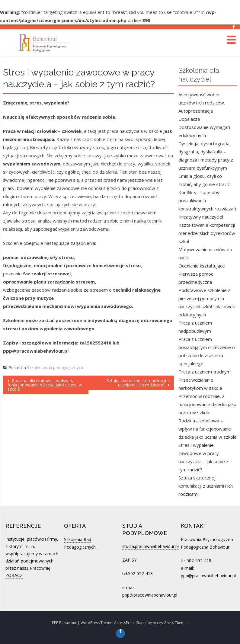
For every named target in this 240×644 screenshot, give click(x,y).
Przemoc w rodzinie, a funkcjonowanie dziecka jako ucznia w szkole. (207, 404)
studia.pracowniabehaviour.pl (150, 546)
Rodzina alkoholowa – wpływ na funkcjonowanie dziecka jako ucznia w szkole (45, 385)
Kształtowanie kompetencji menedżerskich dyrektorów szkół (207, 233)
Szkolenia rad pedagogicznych (55, 367)
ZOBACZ (14, 575)
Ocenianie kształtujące (202, 266)
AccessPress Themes (171, 623)
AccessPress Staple (130, 623)
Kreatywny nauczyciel (201, 217)
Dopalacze (189, 119)
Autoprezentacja (196, 111)
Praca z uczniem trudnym (205, 372)
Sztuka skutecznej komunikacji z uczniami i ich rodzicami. (138, 383)
